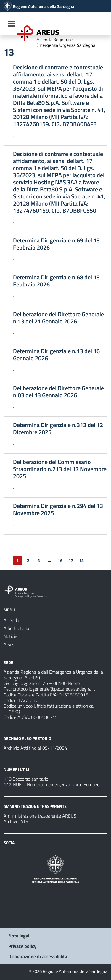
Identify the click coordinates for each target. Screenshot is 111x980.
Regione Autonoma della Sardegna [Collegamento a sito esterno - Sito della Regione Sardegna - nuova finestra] (43, 6)
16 (60, 560)
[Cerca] (101, 24)
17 (71, 560)
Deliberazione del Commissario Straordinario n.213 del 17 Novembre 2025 (60, 469)
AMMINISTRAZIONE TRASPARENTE (35, 806)
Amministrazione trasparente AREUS (40, 816)
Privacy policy (22, 946)
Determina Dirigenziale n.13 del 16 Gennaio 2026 (56, 355)
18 (81, 560)
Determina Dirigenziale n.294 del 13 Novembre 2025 (58, 509)
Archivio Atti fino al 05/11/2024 (35, 748)
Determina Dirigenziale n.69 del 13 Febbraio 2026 (56, 244)
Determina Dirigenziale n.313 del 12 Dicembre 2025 (58, 429)
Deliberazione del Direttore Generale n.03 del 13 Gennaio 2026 (58, 392)
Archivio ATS (16, 821)
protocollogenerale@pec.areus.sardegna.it (54, 689)
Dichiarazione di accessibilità (38, 956)
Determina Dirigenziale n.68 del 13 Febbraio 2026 (56, 281)
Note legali (19, 936)
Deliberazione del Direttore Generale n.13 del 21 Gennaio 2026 (58, 318)
